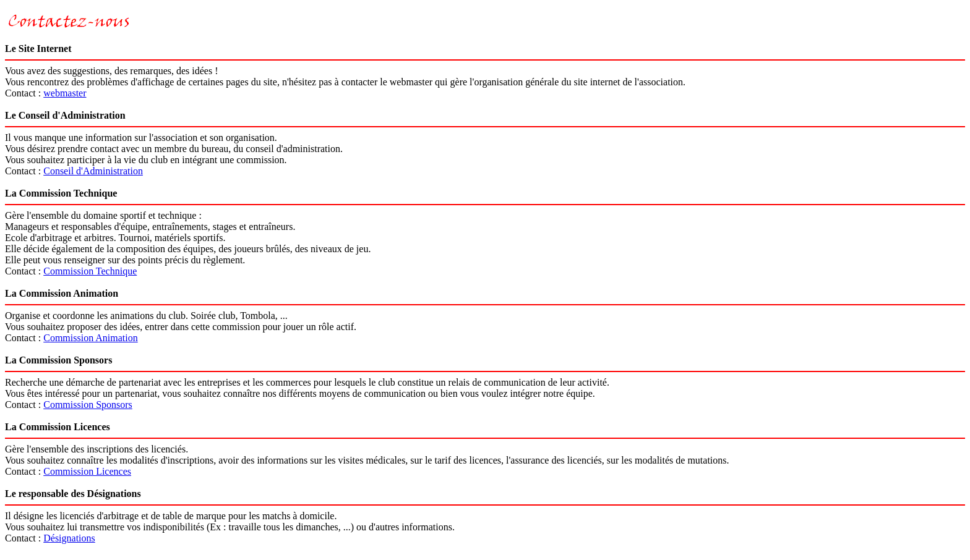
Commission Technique (90, 271)
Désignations (69, 538)
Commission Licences (87, 471)
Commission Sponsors (88, 405)
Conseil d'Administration (93, 171)
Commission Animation (90, 338)
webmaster (65, 93)
